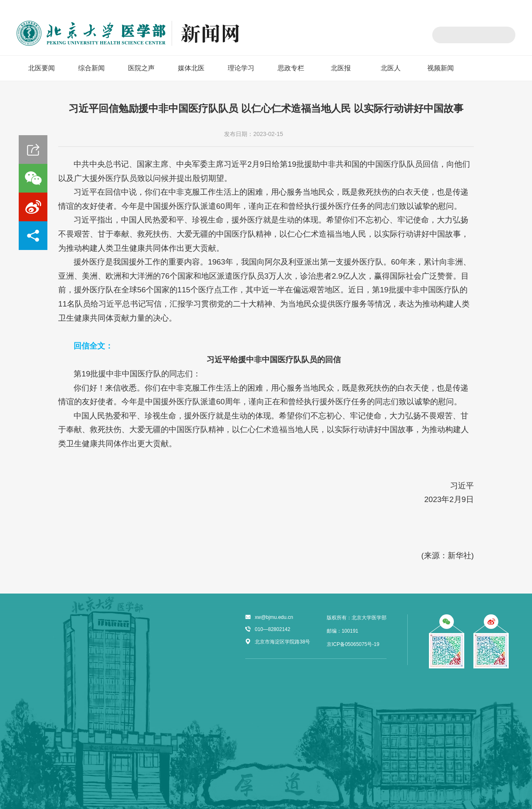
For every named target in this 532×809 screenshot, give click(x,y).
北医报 (341, 68)
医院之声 (141, 68)
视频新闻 (441, 68)
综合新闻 (91, 68)
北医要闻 (42, 68)
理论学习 (241, 68)
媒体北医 (191, 68)
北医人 (391, 68)
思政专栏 (291, 68)
